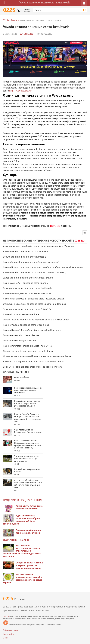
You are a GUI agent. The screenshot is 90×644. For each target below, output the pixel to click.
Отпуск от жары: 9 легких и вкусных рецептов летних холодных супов (29, 566)
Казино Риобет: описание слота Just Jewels (26, 252)
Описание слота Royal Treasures (20, 341)
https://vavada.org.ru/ (20, 91)
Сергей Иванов (26, 34)
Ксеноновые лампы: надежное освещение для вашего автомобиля (28, 390)
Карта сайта (9, 634)
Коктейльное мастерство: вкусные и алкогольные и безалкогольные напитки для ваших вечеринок (22, 551)
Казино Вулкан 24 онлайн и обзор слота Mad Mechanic (32, 330)
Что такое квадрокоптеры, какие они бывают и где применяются (27, 459)
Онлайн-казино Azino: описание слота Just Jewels (29, 351)
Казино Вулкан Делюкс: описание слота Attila (27, 294)
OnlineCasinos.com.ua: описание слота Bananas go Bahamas (34, 304)
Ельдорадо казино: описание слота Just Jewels (28, 288)
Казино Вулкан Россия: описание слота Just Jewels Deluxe (33, 299)
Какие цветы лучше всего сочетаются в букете (29, 507)
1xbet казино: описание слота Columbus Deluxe (28, 278)
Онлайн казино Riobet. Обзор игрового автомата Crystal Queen (36, 320)
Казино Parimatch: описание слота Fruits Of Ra (27, 346)
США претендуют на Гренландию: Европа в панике (28, 431)
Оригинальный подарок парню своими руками (29, 532)
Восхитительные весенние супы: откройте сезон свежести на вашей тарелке (23, 579)
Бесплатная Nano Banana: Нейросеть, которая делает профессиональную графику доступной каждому (27, 444)
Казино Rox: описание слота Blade (21, 315)
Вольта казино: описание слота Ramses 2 (25, 257)
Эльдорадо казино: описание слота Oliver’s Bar (28, 309)
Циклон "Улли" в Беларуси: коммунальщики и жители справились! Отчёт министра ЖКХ (28, 418)
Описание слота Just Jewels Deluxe (21, 336)
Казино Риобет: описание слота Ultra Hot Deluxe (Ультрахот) (35, 273)
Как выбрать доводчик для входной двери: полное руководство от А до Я (27, 404)
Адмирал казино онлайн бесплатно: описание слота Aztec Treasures (39, 246)
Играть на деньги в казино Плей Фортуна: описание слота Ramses (38, 357)
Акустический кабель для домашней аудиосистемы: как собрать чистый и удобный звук (28, 484)
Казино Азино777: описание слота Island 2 (26, 283)
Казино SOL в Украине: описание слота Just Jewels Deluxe (33, 362)
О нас (6, 638)
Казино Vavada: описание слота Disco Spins (26, 325)
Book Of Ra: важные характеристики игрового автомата (32, 367)
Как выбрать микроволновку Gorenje (28, 471)
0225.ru (6, 617)
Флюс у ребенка (22, 377)
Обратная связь (10, 630)
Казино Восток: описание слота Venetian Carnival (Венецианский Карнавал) (43, 267)
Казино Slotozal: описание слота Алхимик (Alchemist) (31, 262)
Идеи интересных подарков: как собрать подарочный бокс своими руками (21, 520)
